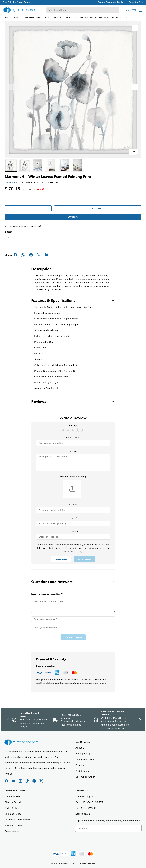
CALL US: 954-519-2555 (89, 802)
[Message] (73, 606)
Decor (47, 17)
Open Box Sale (13, 796)
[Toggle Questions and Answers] (73, 582)
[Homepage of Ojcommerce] (20, 10)
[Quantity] (28, 208)
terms (66, 551)
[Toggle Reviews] (73, 402)
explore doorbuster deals (110, 2)
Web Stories (82, 771)
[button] (63, 430)
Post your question (73, 637)
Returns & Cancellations (18, 820)
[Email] (73, 523)
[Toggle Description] (73, 269)
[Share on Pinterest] (31, 255)
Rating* (73, 425)
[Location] (73, 537)
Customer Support (85, 796)
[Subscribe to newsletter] (136, 828)
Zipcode (9, 232)
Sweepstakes (12, 831)
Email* (73, 518)
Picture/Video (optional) (73, 477)
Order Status (12, 808)
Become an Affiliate (86, 777)
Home (8, 17)
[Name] (73, 510)
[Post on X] (39, 255)
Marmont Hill (11, 183)
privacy (79, 551)
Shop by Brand (13, 802)
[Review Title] (73, 443)
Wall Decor (57, 17)
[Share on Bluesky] (47, 255)
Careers (80, 765)
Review (73, 451)
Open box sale (136, 2)
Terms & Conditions (15, 825)
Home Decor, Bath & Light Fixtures (27, 17)
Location (73, 531)
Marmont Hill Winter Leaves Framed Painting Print (107, 17)
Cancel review (61, 559)
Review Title (73, 437)
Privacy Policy (83, 753)
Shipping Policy (13, 814)
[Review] (73, 462)
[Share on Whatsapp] (23, 255)
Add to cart (98, 208)
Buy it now (73, 217)
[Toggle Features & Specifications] (73, 301)
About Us (80, 748)
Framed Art (79, 17)
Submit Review (84, 559)
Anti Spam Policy (85, 759)
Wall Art (68, 17)
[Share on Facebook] (15, 255)
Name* (73, 504)
